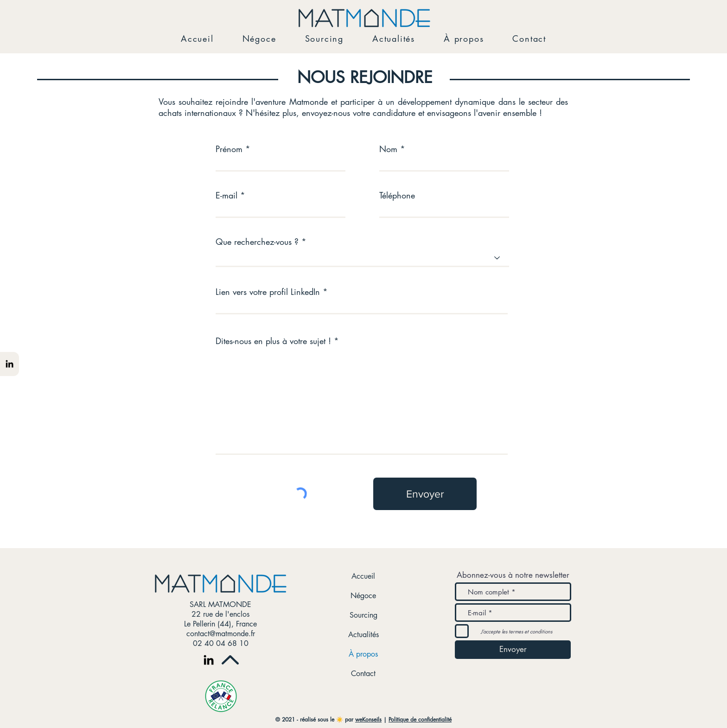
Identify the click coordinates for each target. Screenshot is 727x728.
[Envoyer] (425, 494)
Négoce (363, 596)
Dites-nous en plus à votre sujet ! (273, 341)
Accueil (363, 576)
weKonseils (368, 719)
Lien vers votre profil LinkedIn (268, 292)
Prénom (229, 149)
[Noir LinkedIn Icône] (10, 364)
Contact (363, 674)
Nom (390, 149)
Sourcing (363, 615)
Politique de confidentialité (420, 719)
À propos (363, 654)
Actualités (363, 635)
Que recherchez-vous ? (258, 242)
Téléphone (397, 195)
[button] (464, 39)
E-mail (226, 195)
